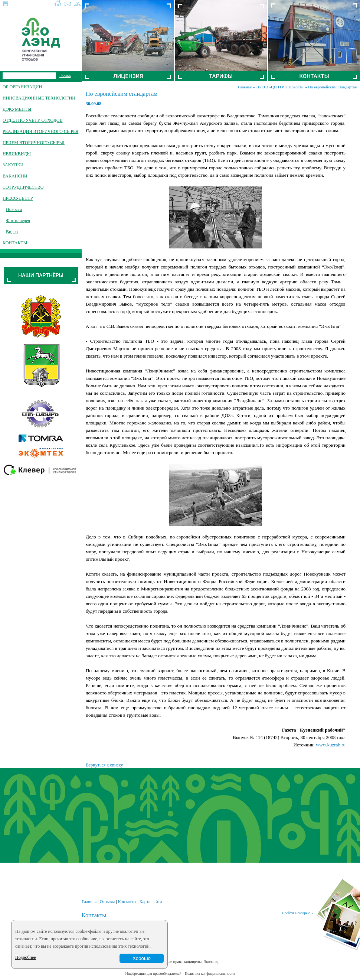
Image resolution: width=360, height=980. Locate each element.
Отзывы (107, 902)
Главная (245, 87)
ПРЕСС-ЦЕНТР (270, 87)
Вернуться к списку (104, 765)
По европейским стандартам (333, 87)
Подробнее (26, 957)
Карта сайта (151, 902)
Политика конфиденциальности (210, 974)
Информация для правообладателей (153, 974)
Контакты (127, 902)
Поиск (65, 75)
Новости (296, 87)
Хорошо (142, 958)
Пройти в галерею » (298, 913)
